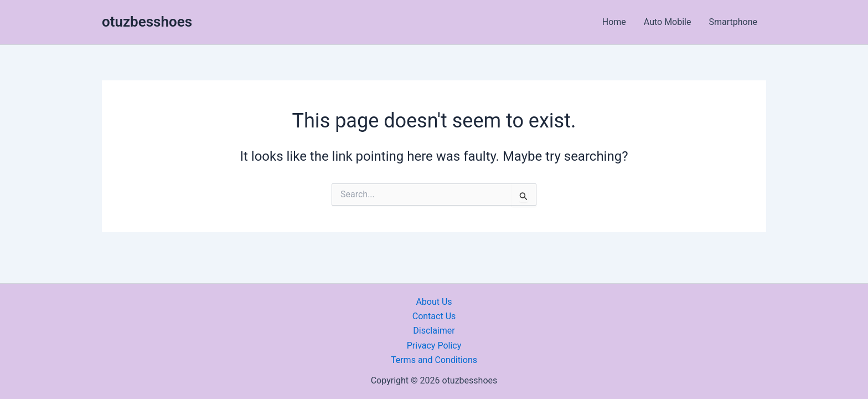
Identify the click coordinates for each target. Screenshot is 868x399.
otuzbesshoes (147, 22)
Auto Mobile (668, 22)
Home (614, 22)
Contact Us (434, 316)
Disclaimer (434, 331)
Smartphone (733, 22)
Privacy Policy (434, 346)
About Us (434, 302)
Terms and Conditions (434, 360)
